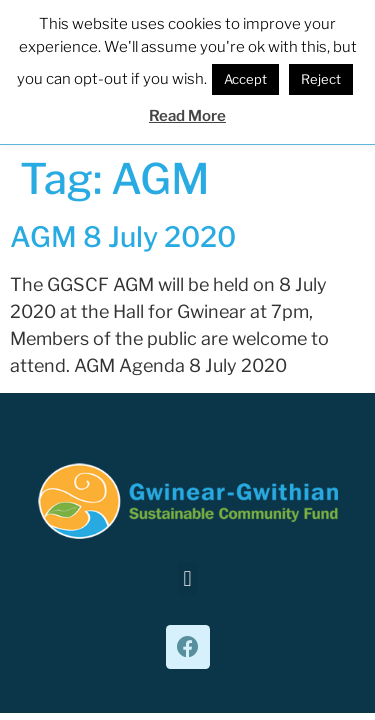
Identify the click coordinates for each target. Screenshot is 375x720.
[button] (187, 578)
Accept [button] (245, 79)
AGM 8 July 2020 (123, 237)
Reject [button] (321, 79)
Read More (187, 116)
